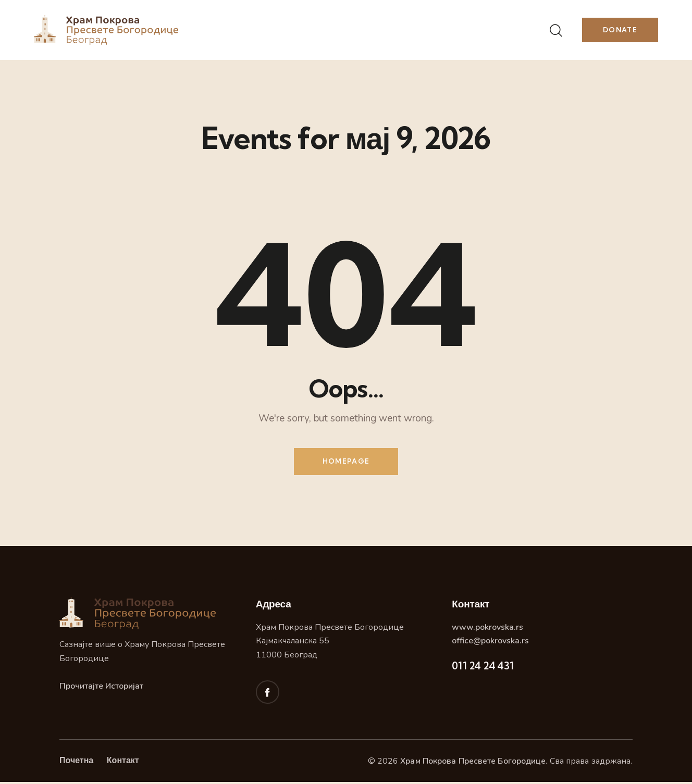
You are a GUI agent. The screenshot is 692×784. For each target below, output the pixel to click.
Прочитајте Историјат (101, 688)
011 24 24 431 (483, 667)
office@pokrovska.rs (490, 643)
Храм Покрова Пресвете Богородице (472, 763)
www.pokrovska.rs (487, 629)
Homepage (346, 462)
